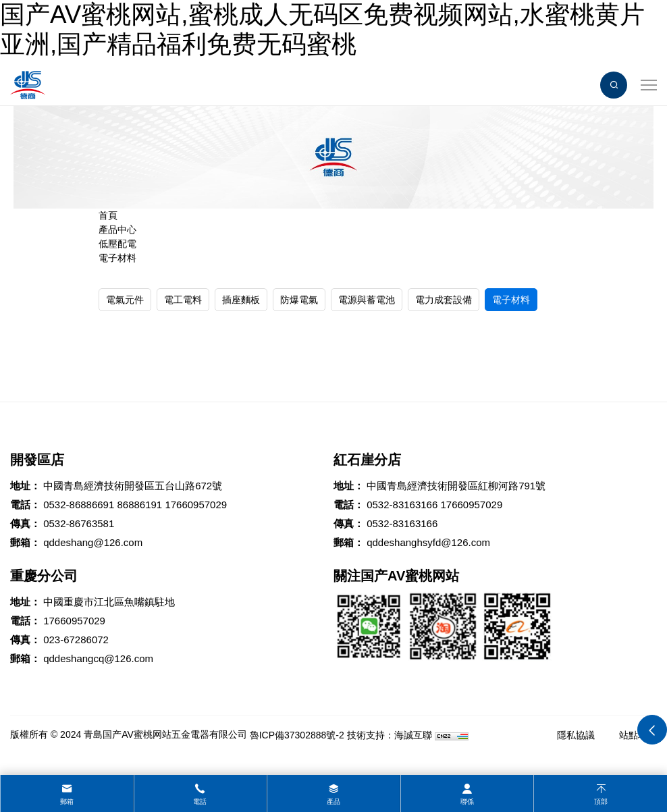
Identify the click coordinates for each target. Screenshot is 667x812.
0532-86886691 (79, 505)
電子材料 (117, 258)
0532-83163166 (402, 505)
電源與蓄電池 (367, 300)
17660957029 (196, 505)
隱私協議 (576, 735)
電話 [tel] (200, 802)
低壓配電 (117, 244)
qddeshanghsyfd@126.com (428, 542)
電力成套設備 (444, 300)
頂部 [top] (601, 802)
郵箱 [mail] (67, 802)
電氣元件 (125, 300)
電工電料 (183, 300)
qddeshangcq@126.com (98, 658)
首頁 (108, 215)
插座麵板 (241, 300)
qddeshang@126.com (93, 542)
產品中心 (117, 229)
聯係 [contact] (467, 802)
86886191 (139, 505)
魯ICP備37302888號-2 (297, 735)
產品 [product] (333, 802)
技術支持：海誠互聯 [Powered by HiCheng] (390, 735)
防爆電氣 (299, 300)
